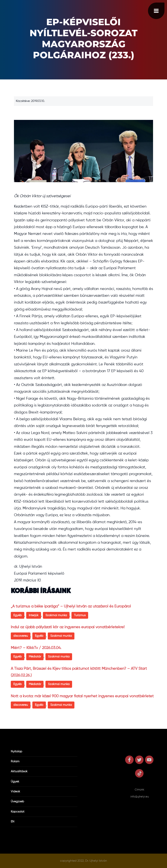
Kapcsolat (18, 812)
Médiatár (35, 657)
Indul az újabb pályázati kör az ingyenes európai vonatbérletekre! (68, 627)
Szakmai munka (56, 615)
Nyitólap (16, 752)
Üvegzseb (17, 801)
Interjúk (34, 615)
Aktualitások (19, 771)
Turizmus (80, 615)
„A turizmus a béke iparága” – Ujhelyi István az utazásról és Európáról (71, 606)
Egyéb (18, 615)
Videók (15, 792)
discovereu (21, 636)
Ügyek (15, 782)
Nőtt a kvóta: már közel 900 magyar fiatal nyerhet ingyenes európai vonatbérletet (82, 696)
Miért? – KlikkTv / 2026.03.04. (36, 648)
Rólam (15, 761)
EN (13, 822)
